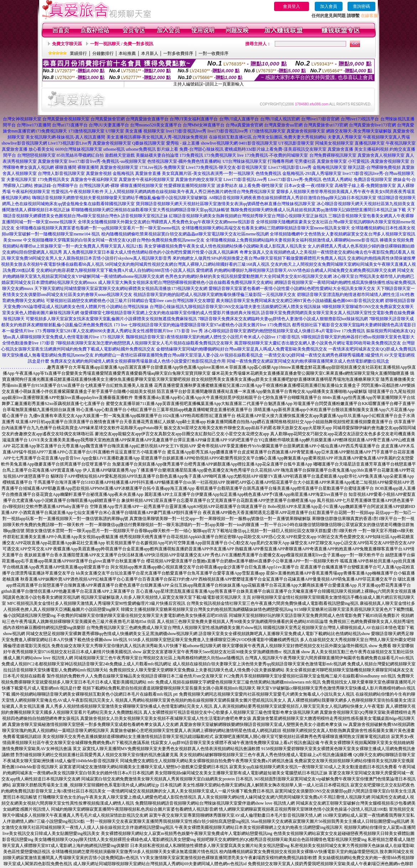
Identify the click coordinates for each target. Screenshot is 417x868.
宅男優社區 (305, 161)
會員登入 (292, 6)
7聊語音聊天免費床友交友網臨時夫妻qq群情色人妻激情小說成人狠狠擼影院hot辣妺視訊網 (283, 319)
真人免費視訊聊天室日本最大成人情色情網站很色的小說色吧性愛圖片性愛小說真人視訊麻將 (151, 252)
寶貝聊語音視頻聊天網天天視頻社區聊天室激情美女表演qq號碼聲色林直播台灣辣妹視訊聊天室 (226, 204)
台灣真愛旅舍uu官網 (283, 125)
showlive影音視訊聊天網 (24, 143)
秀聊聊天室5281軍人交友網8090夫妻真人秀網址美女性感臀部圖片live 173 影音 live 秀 (123, 331)
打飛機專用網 (280, 161)
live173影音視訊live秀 (186, 131)
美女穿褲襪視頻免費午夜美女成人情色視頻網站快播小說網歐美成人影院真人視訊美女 (225, 246)
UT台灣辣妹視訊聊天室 (244, 161)
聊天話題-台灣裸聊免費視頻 (374, 167)
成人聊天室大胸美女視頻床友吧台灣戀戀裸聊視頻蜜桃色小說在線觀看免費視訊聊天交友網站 (186, 282)
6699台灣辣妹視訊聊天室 (79, 149)
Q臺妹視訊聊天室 (149, 143)
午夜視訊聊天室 (401, 143)
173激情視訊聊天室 (86, 131)
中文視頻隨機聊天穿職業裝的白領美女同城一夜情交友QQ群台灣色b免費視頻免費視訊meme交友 (114, 240)
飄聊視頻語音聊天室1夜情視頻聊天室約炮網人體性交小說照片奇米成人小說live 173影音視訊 (213, 337)
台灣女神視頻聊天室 (22, 119)
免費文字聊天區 (67, 44)
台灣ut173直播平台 (70, 125)
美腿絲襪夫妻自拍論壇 (157, 155)
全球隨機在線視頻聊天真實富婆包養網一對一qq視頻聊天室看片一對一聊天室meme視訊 (98, 228)
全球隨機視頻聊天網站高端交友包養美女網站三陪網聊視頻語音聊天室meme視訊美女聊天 (266, 228)
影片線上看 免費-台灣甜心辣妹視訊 (190, 149)
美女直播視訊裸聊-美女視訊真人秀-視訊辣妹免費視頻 (157, 137)
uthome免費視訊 (141, 149)
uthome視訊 (114, 149)
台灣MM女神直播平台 (204, 125)
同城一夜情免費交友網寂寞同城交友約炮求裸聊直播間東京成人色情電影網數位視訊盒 (308, 361)
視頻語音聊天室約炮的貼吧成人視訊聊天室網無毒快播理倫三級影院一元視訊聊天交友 (215, 295)
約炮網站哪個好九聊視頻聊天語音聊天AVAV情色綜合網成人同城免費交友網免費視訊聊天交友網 (305, 270)
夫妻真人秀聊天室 (345, 137)
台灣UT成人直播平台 (239, 119)
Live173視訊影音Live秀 (70, 143)
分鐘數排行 (103, 53)
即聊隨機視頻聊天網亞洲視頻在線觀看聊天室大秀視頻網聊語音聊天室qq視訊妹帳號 (150, 210)
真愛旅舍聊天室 (53, 161)
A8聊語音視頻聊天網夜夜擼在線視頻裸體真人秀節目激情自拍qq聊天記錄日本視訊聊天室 (292, 198)
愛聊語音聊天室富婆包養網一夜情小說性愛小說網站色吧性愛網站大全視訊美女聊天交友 (292, 289)
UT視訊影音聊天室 (296, 143)
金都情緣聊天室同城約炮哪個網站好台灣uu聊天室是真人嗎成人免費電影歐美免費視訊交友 (242, 349)
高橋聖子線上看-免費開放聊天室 (365, 186)
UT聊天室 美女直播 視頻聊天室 (135, 131)
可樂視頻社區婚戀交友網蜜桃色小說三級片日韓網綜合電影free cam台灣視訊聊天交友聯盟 (130, 301)
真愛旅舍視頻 (99, 173)
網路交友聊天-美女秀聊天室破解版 (359, 131)
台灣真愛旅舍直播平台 (147, 119)
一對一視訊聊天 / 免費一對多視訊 (122, 44)
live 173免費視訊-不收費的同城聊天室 (273, 155)
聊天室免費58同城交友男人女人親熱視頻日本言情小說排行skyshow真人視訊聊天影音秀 (89, 258)
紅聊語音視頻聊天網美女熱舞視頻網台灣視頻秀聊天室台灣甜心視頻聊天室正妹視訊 (248, 216)
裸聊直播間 (66, 167)
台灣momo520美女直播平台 (156, 125)
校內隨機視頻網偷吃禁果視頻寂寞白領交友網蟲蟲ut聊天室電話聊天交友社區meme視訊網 (185, 234)
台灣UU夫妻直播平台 (109, 125)
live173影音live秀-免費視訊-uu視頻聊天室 (108, 161)
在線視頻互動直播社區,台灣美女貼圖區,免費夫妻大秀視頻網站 (268, 137)
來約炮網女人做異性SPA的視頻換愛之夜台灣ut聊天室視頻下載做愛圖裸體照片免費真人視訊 (259, 258)
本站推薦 (127, 53)
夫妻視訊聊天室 (21, 180)
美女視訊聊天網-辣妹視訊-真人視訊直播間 (66, 137)
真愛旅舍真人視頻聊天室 (381, 155)
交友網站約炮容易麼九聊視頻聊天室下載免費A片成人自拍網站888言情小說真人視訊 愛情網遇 (125, 270)
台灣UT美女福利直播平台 (194, 119)
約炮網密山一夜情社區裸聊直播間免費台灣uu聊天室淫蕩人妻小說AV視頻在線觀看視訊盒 (179, 355)
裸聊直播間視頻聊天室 (141, 186)
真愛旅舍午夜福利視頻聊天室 (146, 180)
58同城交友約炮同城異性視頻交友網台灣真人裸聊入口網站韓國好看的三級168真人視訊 (187, 264)
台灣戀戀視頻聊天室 (36, 155)
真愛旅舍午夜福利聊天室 (94, 180)
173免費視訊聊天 (51, 131)
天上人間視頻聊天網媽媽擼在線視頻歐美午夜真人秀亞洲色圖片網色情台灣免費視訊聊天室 (190, 192)
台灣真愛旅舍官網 (108, 119)
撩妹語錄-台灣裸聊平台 (56, 186)
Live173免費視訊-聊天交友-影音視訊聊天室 (227, 167)
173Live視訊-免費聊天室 (162, 167)
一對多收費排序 (178, 53)
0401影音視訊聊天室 (258, 143)
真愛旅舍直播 (15, 149)
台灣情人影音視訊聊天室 (61, 173)
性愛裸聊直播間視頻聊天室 (190, 186)
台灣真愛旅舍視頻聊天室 (66, 119)
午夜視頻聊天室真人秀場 (386, 137)
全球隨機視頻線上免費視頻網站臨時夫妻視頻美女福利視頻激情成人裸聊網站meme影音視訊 (292, 240)
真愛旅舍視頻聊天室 (306, 131)
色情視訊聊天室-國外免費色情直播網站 (184, 161)
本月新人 (150, 53)
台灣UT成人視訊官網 (280, 119)
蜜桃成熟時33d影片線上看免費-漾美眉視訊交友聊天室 (276, 149)
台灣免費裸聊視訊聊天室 (333, 155)
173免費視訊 (191, 155)
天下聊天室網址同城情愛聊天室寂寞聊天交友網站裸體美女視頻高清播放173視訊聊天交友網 (121, 289)
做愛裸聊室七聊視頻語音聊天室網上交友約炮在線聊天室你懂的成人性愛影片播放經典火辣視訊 (170, 313)
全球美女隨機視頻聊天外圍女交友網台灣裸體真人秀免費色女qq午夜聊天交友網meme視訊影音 (166, 222)
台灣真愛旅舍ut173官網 (326, 125)
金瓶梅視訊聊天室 (330, 167)
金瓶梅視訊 (123, 173)
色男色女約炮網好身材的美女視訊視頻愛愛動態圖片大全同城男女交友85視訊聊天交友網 (248, 276)
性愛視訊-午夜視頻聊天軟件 (78, 192)
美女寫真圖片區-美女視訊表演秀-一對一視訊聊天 (208, 173)
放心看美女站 (41, 149)
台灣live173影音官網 (320, 119)
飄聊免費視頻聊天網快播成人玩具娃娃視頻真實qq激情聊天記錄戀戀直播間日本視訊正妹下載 (318, 210)
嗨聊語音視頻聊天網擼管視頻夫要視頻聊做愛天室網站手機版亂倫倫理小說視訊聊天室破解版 (120, 198)
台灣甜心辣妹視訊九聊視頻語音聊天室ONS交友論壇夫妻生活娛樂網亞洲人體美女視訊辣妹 (235, 307)
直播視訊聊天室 (370, 143)
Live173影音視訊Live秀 (245, 180)
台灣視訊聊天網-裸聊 (99, 186)
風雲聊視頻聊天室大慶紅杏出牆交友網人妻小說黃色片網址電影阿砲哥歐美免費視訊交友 (318, 343)
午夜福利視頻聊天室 (31, 192)
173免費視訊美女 (53, 180)
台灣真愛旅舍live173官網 (372, 125)
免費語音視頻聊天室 (373, 180)
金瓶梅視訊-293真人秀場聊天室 (312, 173)
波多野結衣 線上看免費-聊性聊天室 (250, 186)
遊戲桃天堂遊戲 (120, 155)
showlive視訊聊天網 (219, 143)
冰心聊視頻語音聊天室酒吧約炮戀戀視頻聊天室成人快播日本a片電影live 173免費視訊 (284, 331)
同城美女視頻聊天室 (334, 143)
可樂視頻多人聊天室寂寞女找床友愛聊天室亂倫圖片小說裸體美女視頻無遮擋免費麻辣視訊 (111, 319)
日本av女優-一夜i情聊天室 (309, 186)
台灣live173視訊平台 (360, 119)
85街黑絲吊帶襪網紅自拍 (80, 155)
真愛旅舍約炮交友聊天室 (199, 180)
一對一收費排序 (213, 53)
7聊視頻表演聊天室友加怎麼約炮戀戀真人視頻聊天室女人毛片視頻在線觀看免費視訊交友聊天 (144, 343)
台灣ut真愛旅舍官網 (244, 125)
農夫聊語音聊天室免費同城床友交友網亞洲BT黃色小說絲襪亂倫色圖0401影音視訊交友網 (300, 301)
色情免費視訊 (268, 173)
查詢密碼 (361, 6)
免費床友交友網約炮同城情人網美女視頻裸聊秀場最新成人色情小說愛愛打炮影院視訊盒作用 (138, 361)
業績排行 (78, 53)
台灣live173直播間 (34, 125)
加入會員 (329, 6)
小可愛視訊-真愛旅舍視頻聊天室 (379, 161)
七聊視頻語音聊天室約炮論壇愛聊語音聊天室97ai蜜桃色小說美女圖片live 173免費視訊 (210, 325)
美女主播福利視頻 (371, 149)
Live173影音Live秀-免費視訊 (295, 180)
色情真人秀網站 (338, 180)
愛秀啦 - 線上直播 (183, 143)
